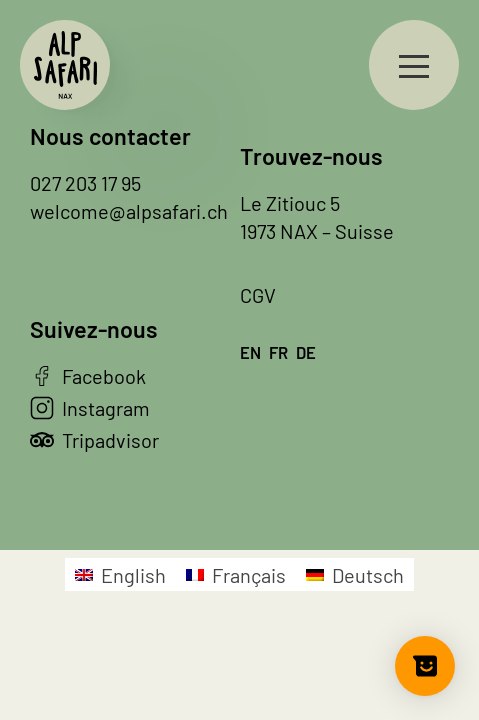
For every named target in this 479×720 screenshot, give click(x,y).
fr (278, 352)
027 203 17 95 (85, 183)
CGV (258, 295)
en (250, 352)
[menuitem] (120, 575)
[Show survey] (425, 666)
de (306, 352)
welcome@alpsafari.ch (129, 211)
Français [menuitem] (249, 575)
